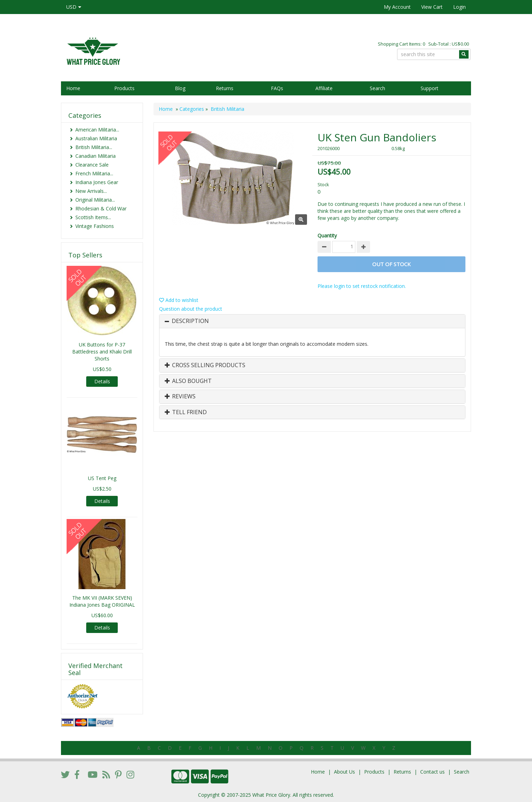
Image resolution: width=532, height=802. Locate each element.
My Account (397, 7)
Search (377, 88)
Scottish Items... (93, 217)
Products (124, 88)
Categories (192, 109)
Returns (225, 88)
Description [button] (190, 321)
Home (73, 88)
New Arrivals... (91, 191)
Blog (180, 88)
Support (429, 88)
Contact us (432, 772)
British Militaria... (94, 147)
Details (102, 381)
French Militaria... (94, 173)
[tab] (312, 321)
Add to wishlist (179, 300)
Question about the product (191, 309)
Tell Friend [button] (186, 412)
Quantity (327, 235)
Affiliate (324, 88)
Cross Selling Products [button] (205, 365)
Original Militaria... (95, 200)
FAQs (277, 88)
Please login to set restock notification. (362, 286)
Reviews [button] (180, 397)
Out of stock (391, 264)
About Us (345, 772)
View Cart (432, 7)
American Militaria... (97, 130)
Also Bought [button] (188, 381)
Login (459, 7)
